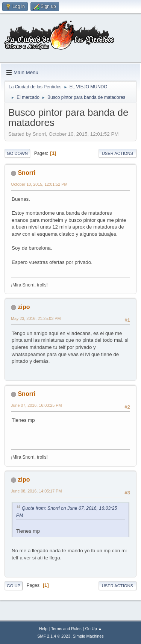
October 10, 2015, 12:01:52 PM (39, 184)
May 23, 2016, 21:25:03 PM (36, 318)
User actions (117, 153)
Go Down (17, 153)
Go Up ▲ (93, 629)
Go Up (14, 586)
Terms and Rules (66, 629)
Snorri (27, 173)
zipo (24, 307)
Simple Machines (88, 636)
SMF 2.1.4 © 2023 (54, 636)
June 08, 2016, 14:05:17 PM (36, 491)
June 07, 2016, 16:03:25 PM (36, 405)
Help (43, 629)
